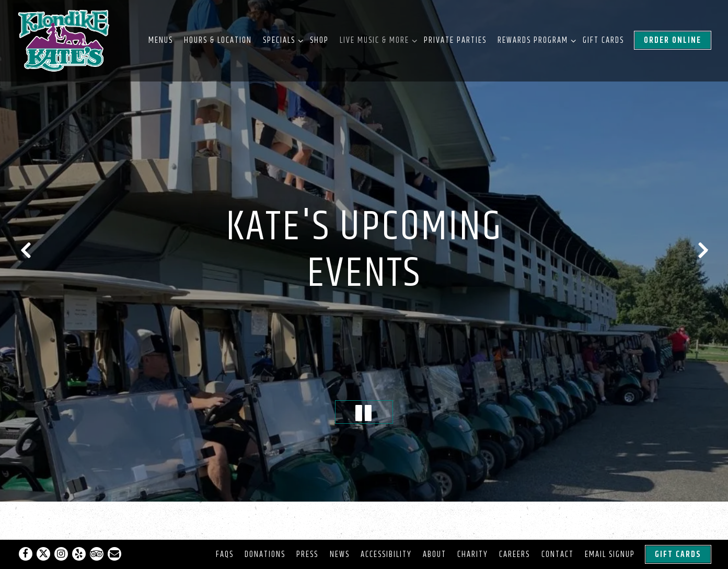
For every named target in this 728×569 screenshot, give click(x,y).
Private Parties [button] (455, 40)
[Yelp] (79, 554)
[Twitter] (43, 554)
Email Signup (610, 555)
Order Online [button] (673, 40)
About (435, 555)
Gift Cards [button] (603, 40)
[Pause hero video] (364, 393)
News (340, 555)
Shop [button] (319, 40)
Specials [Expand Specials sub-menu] (281, 40)
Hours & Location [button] (218, 40)
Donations (265, 555)
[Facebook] (26, 554)
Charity (473, 555)
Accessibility (386, 555)
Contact (558, 555)
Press (307, 555)
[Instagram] (61, 554)
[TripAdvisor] (97, 554)
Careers (515, 555)
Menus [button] (161, 40)
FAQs (225, 555)
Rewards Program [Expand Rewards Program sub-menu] (535, 40)
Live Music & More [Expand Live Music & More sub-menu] (376, 40)
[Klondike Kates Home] (64, 41)
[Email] (114, 554)
